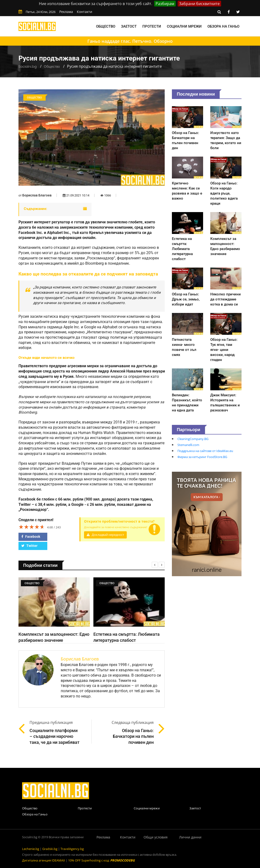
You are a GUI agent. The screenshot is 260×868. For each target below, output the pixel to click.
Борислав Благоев (37, 195)
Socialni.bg (28, 67)
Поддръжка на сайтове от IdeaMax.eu (205, 451)
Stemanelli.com (188, 445)
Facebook (31, 537)
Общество (106, 26)
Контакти (85, 12)
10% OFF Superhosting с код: (101, 860)
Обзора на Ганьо (223, 26)
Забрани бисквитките (199, 4)
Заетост (129, 26)
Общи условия (156, 837)
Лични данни (190, 837)
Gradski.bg (50, 849)
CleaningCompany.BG (193, 439)
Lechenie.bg (31, 849)
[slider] (32, 527)
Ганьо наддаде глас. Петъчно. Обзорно (130, 41)
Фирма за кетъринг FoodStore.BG (202, 457)
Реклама (66, 12)
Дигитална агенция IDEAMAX (44, 860)
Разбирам (165, 4)
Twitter (29, 546)
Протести (152, 26)
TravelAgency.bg (72, 849)
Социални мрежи (184, 26)
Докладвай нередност (105, 535)
